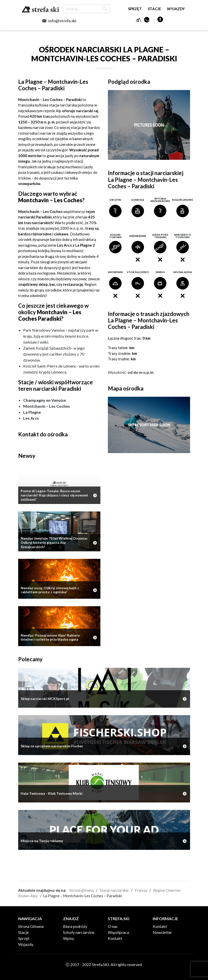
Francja (141, 890)
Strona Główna (31, 926)
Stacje (154, 9)
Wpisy (69, 938)
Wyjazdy (176, 9)
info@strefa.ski (62, 21)
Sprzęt (135, 9)
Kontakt (115, 938)
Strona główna (81, 890)
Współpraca (118, 932)
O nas (113, 926)
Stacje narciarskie (114, 890)
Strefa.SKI (40, 9)
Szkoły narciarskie (79, 932)
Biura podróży (75, 926)
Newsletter (162, 932)
